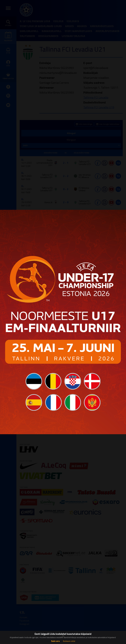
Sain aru (55, 641)
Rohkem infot (69, 641)
